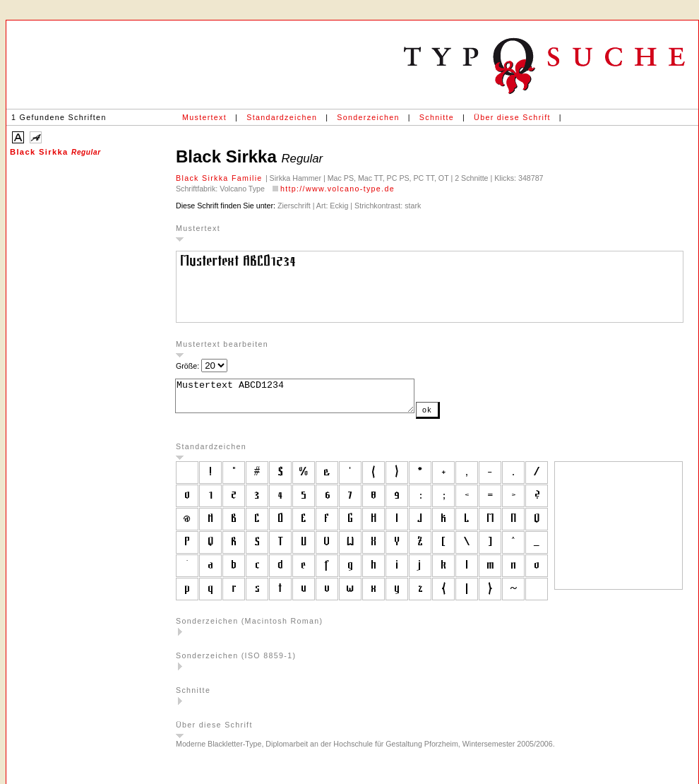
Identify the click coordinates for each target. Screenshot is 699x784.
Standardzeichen (282, 117)
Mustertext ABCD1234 (309, 399)
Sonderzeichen (368, 117)
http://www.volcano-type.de (337, 189)
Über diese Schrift (512, 117)
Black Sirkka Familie (221, 178)
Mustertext (204, 117)
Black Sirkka (55, 152)
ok (455, 416)
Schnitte (437, 117)
